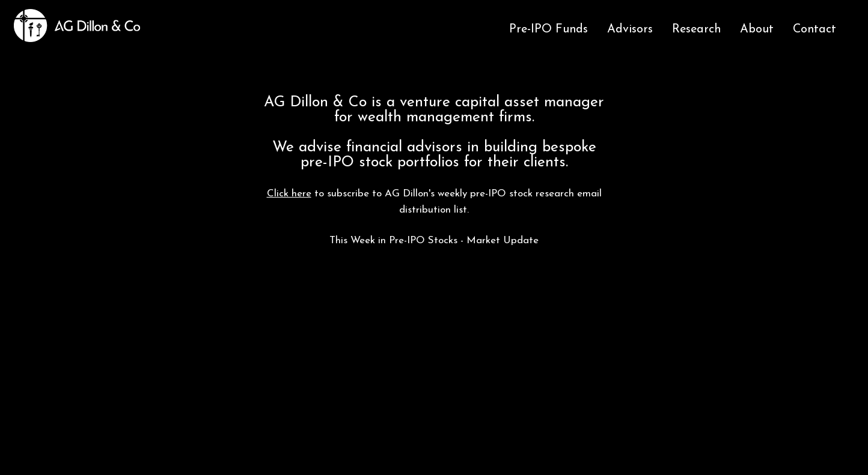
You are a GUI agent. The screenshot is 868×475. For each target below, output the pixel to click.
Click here (289, 194)
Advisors (630, 29)
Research (696, 29)
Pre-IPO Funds (549, 29)
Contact (815, 29)
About (757, 29)
